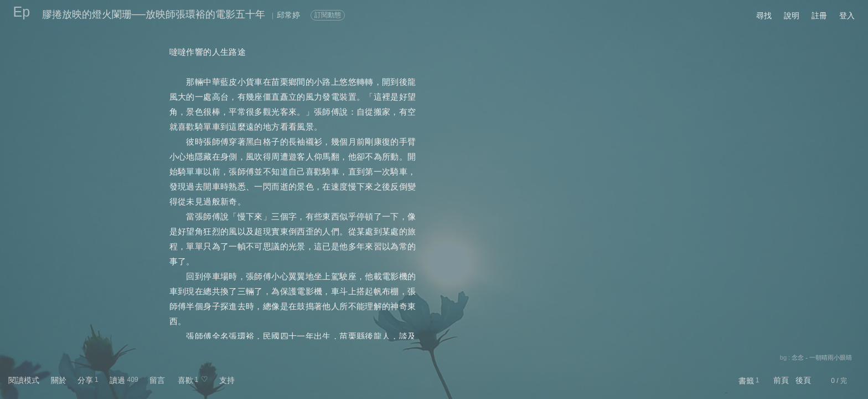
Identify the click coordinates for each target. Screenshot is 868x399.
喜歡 (185, 380)
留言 (157, 380)
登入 (847, 16)
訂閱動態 (328, 15)
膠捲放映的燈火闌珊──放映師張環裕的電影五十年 (154, 14)
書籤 (746, 381)
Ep (22, 12)
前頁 (781, 380)
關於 (59, 380)
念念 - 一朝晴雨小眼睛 (822, 357)
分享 (85, 380)
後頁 (803, 380)
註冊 (819, 16)
